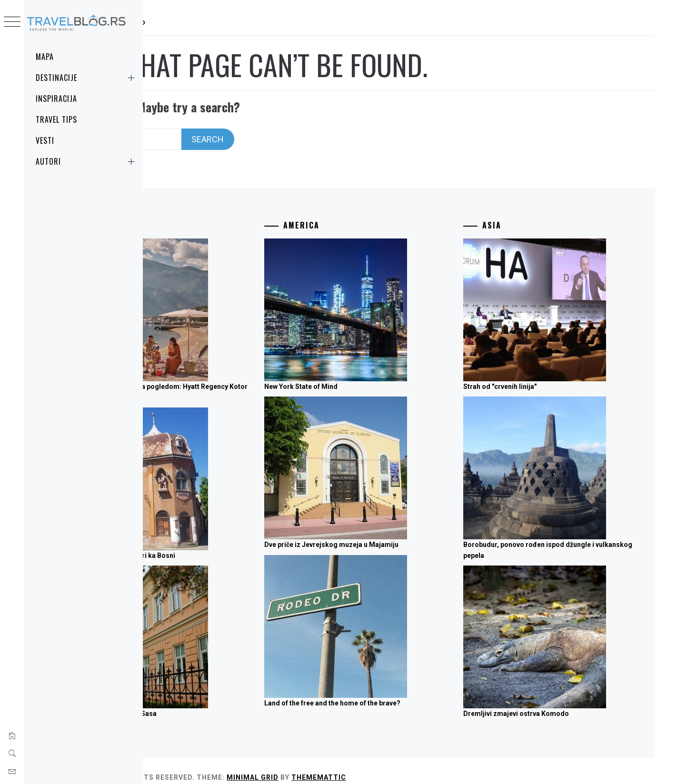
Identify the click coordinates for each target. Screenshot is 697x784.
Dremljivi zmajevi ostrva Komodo (558, 701)
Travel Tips (56, 119)
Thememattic (445, 764)
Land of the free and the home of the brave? (417, 690)
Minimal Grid (379, 764)
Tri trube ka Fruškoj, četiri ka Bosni (247, 543)
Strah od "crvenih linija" (542, 374)
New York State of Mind (385, 374)
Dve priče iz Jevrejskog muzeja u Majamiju (416, 532)
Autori (87, 161)
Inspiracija (56, 99)
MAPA (45, 57)
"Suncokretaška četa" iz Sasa (238, 701)
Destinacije (87, 78)
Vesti (45, 140)
